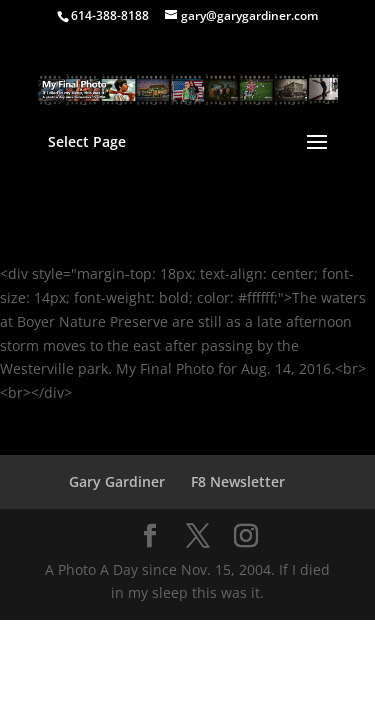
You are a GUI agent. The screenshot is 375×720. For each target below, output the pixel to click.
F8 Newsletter (238, 481)
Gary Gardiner (117, 481)
